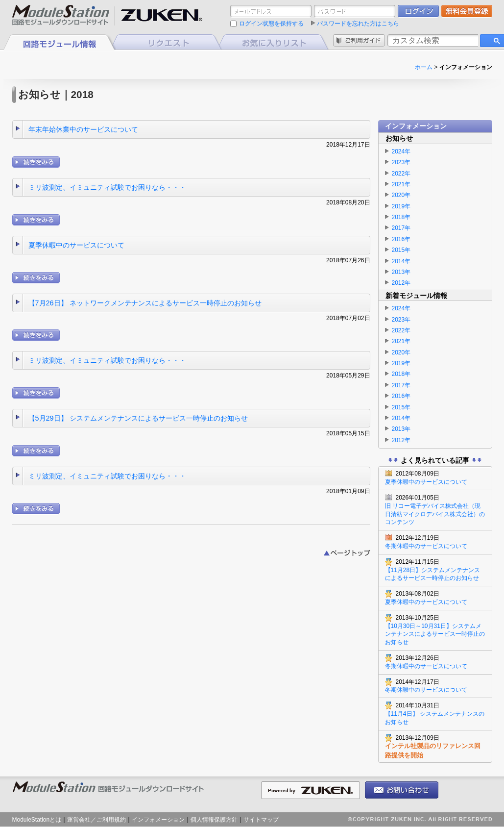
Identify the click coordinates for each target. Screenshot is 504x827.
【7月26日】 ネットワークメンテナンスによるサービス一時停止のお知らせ (145, 303)
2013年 (401, 272)
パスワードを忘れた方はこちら (358, 24)
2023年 (401, 162)
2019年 (401, 206)
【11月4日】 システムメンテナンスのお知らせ (435, 714)
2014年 (401, 261)
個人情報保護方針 (214, 820)
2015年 (401, 250)
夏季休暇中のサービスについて (76, 245)
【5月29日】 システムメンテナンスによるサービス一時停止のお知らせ (138, 418)
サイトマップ (261, 820)
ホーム (424, 67)
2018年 (401, 217)
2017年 (401, 228)
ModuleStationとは (37, 820)
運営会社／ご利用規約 (96, 820)
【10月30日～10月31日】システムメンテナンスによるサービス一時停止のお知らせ (435, 630)
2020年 (401, 195)
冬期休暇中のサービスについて (435, 542)
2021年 (401, 184)
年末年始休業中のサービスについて (83, 129)
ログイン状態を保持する (271, 24)
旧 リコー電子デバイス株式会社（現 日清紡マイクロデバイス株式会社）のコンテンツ (435, 510)
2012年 (401, 283)
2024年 (401, 151)
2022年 (401, 174)
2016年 (401, 239)
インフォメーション (158, 820)
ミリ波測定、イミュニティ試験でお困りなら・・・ (107, 187)
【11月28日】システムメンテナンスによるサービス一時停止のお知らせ (435, 570)
